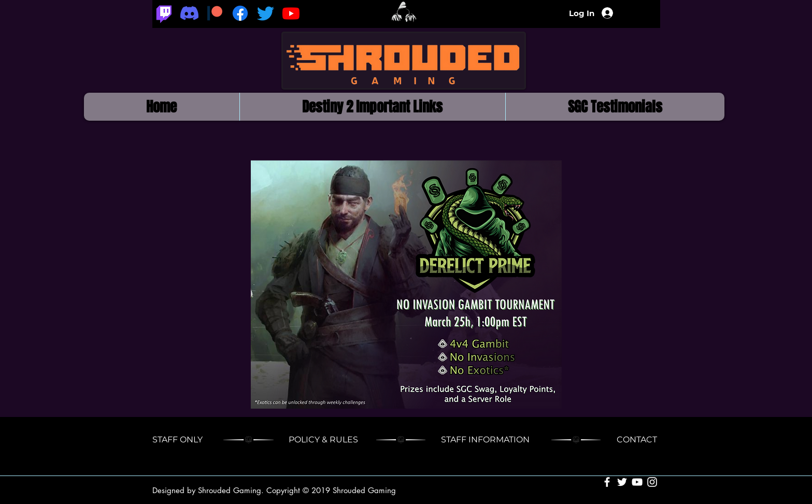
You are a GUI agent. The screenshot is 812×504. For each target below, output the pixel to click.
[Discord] (189, 13)
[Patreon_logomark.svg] (215, 13)
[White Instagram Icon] (652, 482)
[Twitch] (164, 13)
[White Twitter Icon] (622, 482)
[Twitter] (266, 13)
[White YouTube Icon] (637, 482)
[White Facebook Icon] (607, 482)
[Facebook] (240, 13)
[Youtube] (291, 13)
